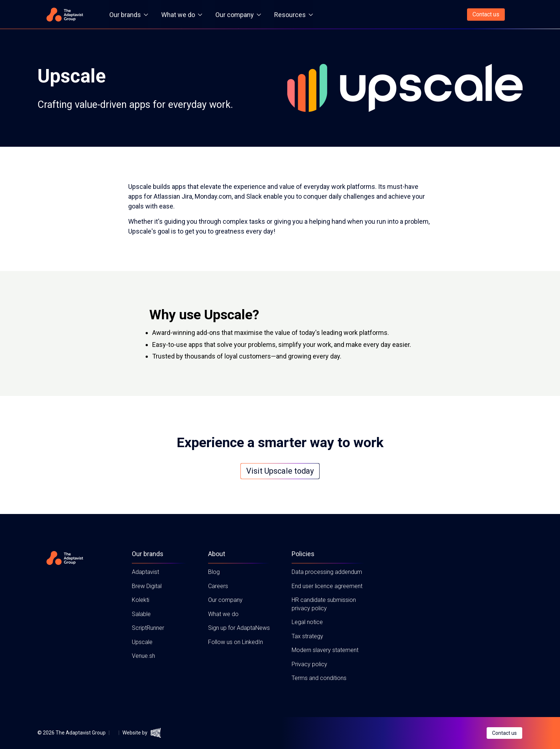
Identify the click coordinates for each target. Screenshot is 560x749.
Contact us (486, 14)
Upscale (142, 642)
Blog (214, 572)
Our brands (129, 15)
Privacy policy (309, 664)
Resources (294, 15)
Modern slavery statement (325, 650)
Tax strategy (307, 636)
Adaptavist (145, 572)
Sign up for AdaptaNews (239, 628)
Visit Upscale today (280, 471)
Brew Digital (147, 586)
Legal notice (307, 622)
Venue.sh (143, 656)
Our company (238, 15)
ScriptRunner (148, 628)
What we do (182, 15)
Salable (141, 614)
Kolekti (141, 600)
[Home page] (65, 15)
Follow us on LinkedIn (236, 642)
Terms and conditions (319, 678)
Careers (218, 586)
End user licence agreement (327, 586)
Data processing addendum (327, 572)
